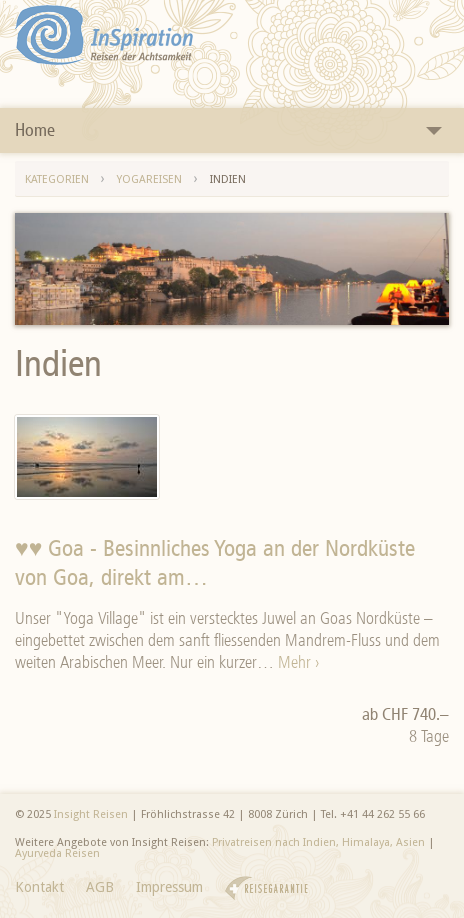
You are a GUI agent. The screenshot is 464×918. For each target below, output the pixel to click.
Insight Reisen (91, 814)
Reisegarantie (266, 888)
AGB (100, 887)
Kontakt (39, 887)
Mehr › (298, 662)
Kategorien (57, 179)
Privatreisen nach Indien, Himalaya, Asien (318, 842)
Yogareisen (149, 179)
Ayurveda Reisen (57, 853)
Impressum (169, 887)
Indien (228, 179)
